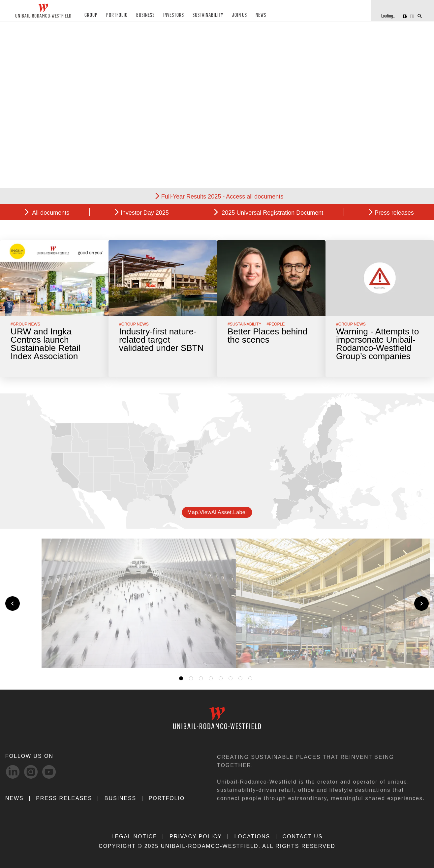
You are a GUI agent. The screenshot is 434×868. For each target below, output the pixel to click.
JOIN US (232, 16)
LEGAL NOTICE (134, 837)
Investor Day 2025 (145, 213)
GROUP (90, 16)
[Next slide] (421, 604)
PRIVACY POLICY (196, 837)
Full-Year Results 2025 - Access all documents (222, 197)
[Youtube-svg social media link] (49, 772)
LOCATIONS (252, 837)
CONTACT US (303, 837)
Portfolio (167, 798)
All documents (50, 213)
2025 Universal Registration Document (272, 213)
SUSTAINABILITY (201, 16)
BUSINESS (141, 16)
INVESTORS (168, 16)
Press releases (394, 213)
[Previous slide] (13, 604)
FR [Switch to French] (412, 16)
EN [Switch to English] (405, 16)
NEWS (253, 16)
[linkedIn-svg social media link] (13, 772)
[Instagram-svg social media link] (31, 772)
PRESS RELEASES (64, 798)
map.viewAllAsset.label (217, 512)
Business (120, 798)
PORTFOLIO (114, 16)
